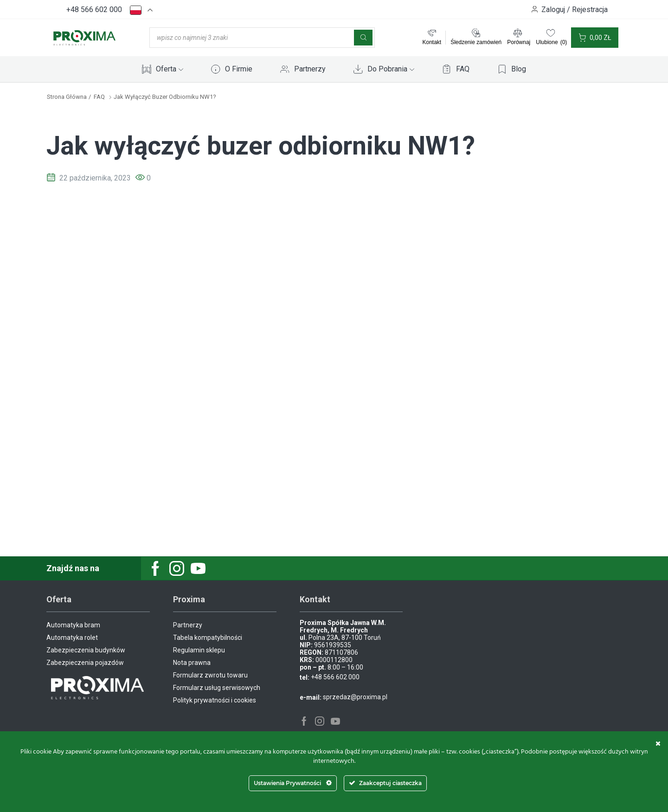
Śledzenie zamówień (476, 42)
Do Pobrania (391, 69)
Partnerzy (310, 69)
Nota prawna (192, 663)
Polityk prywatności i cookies (215, 700)
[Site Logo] (84, 37)
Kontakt (432, 42)
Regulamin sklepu (199, 650)
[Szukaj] (363, 38)
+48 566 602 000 (94, 10)
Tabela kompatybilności (208, 638)
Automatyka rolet (72, 638)
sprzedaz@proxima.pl (355, 697)
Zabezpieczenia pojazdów (85, 663)
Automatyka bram (73, 625)
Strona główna (67, 97)
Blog (519, 69)
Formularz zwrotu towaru (210, 675)
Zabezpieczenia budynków (86, 650)
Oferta (170, 69)
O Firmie (239, 69)
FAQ (463, 69)
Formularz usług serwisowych (217, 688)
